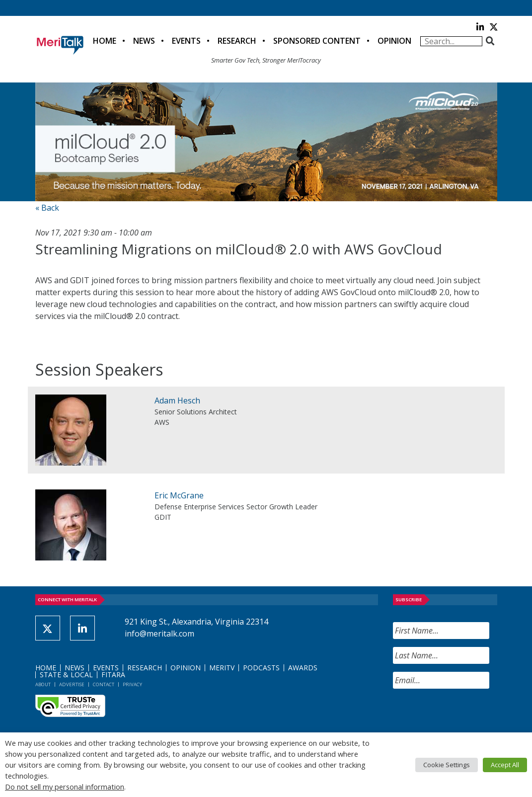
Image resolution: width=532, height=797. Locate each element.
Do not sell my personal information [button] (65, 787)
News (144, 41)
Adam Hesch (177, 400)
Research (237, 41)
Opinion (394, 41)
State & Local (66, 675)
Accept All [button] (505, 765)
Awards (303, 668)
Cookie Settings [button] (447, 765)
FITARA (113, 675)
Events (186, 41)
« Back (47, 208)
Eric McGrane (179, 495)
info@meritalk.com (159, 634)
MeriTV (222, 668)
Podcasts (261, 668)
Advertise (72, 684)
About (43, 684)
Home (105, 41)
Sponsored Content (317, 41)
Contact (104, 684)
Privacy (132, 684)
